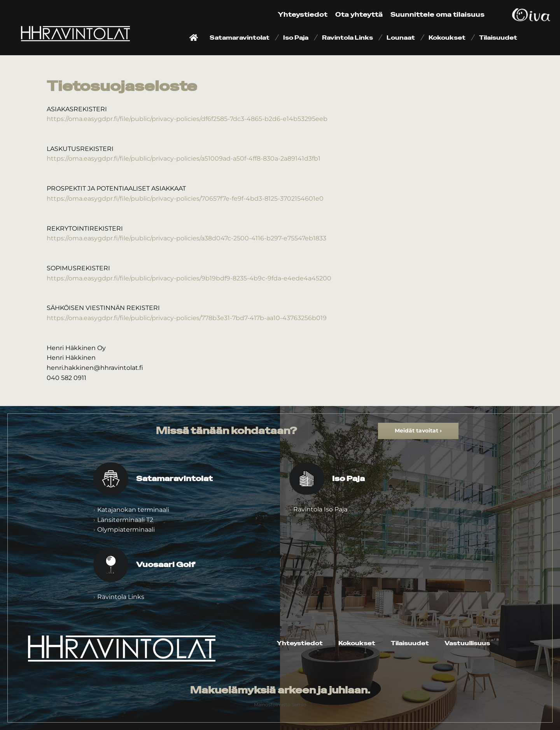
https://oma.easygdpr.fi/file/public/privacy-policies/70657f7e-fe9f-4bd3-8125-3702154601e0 (185, 199)
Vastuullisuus (467, 643)
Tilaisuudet (498, 38)
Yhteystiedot (303, 15)
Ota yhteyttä (359, 15)
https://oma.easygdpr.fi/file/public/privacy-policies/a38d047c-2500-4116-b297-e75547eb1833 (186, 238)
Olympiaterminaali (126, 530)
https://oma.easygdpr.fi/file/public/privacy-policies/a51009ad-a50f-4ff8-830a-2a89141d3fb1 (184, 158)
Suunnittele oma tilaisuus (437, 15)
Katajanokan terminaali (133, 510)
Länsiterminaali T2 (125, 520)
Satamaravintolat (240, 38)
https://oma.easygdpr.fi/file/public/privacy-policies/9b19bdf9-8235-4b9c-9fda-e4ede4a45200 (189, 278)
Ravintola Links (347, 38)
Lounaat (401, 38)
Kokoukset (447, 38)
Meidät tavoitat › (418, 431)
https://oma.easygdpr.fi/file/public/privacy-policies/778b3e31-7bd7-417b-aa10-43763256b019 (187, 318)
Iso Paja (296, 38)
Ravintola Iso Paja (320, 509)
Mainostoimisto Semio (280, 705)
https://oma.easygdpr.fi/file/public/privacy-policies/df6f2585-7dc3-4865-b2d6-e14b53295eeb (187, 119)
